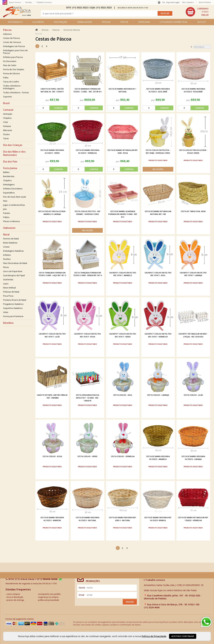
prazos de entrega (15, 600)
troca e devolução (15, 597)
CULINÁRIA (38, 22)
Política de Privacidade (154, 636)
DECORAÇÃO (60, 22)
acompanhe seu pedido (49, 594)
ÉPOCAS (106, 22)
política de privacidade (49, 600)
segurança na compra (48, 597)
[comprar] (52, 108)
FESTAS (124, 22)
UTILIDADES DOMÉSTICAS (174, 22)
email (81, 595)
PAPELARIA (144, 22)
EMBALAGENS (85, 22)
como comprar (13, 594)
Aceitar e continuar (183, 636)
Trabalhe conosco (154, 580)
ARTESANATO (15, 22)
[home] (17, 17)
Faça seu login (173, 2)
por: (48, 100)
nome (82, 588)
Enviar (130, 602)
